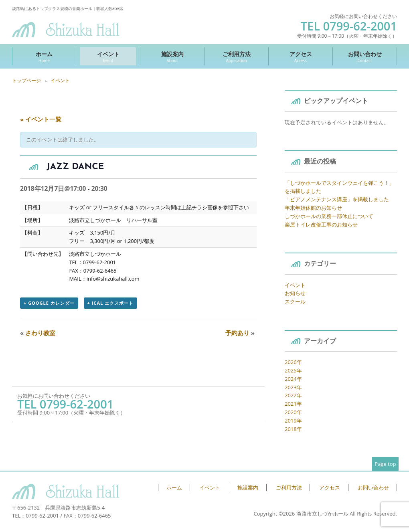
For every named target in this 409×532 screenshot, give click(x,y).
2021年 (293, 404)
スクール (295, 301)
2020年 (293, 412)
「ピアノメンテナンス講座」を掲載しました (337, 199)
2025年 (293, 370)
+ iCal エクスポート (110, 303)
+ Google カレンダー (49, 303)
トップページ (26, 80)
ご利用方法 (236, 57)
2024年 (293, 379)
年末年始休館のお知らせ (313, 208)
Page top (385, 464)
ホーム (44, 57)
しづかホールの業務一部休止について (329, 216)
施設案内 (172, 57)
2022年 (293, 395)
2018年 (293, 429)
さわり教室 (38, 333)
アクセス (301, 57)
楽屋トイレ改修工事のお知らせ (321, 225)
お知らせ (295, 293)
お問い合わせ (365, 57)
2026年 (293, 362)
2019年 (293, 421)
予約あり (240, 333)
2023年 (293, 387)
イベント (108, 57)
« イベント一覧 (41, 119)
